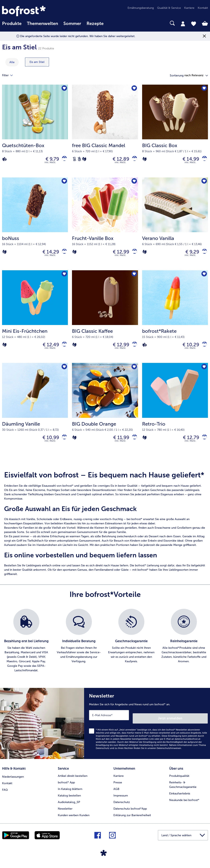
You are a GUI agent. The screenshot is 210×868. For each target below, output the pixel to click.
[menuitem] (12, 26)
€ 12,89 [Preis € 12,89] (118, 160)
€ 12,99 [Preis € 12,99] (118, 255)
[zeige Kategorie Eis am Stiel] (37, 62)
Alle (12, 62)
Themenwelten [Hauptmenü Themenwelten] (42, 24)
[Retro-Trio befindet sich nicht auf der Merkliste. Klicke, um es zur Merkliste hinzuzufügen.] (204, 373)
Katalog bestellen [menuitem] (69, 798)
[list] (105, 648)
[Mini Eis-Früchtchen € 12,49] (35, 321)
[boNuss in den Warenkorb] (63, 255)
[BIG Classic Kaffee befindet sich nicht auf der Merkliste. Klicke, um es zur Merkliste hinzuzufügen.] (134, 278)
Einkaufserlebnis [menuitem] (180, 796)
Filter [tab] (10, 75)
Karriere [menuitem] (189, 8)
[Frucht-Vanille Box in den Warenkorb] (133, 255)
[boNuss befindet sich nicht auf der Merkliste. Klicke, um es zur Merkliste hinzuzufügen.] (63, 184)
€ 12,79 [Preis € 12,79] (188, 444)
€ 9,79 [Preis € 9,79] (49, 160)
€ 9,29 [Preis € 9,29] (189, 255)
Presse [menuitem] (118, 785)
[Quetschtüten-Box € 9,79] (35, 132)
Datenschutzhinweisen (169, 752)
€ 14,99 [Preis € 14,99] (188, 160)
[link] (33, 11)
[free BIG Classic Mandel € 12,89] (105, 132)
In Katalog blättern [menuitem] (70, 791)
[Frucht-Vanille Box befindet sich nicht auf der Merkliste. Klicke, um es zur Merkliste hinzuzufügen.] (134, 184)
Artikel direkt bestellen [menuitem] (73, 778)
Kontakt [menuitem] (203, 8)
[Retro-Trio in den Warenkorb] (203, 444)
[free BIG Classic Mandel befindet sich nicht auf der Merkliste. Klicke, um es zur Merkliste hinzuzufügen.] (134, 89)
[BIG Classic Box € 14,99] (175, 132)
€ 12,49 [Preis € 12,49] (48, 349)
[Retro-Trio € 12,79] (175, 416)
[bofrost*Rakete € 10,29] (175, 321)
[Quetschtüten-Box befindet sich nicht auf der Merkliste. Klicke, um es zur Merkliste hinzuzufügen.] (63, 89)
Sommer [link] (72, 24)
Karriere (119, 778)
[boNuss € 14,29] (35, 227)
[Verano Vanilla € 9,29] (175, 227)
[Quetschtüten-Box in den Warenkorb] (63, 160)
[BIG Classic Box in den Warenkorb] (203, 160)
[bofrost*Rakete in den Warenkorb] (203, 349)
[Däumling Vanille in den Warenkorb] (63, 444)
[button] (196, 76)
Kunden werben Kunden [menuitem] (74, 818)
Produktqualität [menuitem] (179, 778)
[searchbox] (112, 23)
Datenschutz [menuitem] (122, 805)
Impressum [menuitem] (121, 798)
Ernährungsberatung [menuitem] (141, 8)
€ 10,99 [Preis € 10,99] (48, 444)
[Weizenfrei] (79, 160)
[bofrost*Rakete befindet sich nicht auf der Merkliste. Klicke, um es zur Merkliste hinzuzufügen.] (204, 278)
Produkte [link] (12, 24)
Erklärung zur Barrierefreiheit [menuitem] (132, 818)
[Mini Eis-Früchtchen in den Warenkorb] (63, 349)
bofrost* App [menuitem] (66, 785)
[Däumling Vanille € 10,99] (35, 416)
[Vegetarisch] (84, 160)
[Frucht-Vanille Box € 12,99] (105, 227)
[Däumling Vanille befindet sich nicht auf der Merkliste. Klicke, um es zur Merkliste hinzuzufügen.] (63, 373)
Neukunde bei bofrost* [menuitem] (184, 803)
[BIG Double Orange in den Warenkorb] (133, 444)
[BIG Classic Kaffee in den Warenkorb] (133, 349)
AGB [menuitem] (116, 791)
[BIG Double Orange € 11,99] (105, 416)
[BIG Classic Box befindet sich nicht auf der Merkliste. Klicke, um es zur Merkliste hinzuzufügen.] (204, 89)
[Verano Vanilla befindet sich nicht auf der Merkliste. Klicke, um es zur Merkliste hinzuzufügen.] (204, 184)
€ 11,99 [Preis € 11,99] (118, 444)
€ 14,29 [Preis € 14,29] (48, 255)
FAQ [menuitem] (5, 791)
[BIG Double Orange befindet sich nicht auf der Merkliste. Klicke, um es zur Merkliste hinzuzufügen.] (134, 373)
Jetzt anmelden (190, 722)
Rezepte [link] (95, 24)
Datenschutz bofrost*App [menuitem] (130, 811)
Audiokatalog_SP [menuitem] (69, 805)
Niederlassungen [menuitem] (13, 778)
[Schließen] (204, 36)
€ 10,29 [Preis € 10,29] (188, 349)
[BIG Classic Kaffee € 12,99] (105, 321)
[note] (105, 531)
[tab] (183, 24)
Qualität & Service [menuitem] (169, 8)
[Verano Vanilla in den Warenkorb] (203, 255)
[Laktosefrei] (74, 160)
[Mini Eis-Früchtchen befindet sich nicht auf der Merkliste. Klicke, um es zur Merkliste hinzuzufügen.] (63, 278)
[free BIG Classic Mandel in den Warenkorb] (133, 160)
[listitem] (26, 648)
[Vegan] (5, 160)
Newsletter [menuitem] (65, 811)
